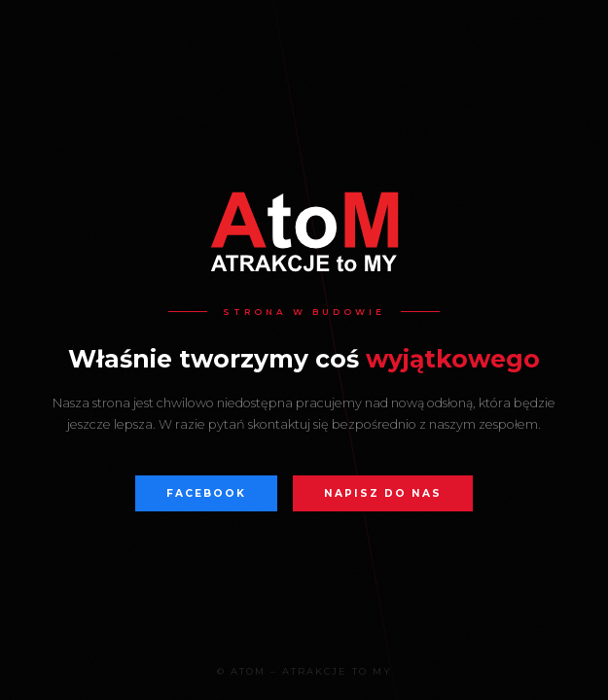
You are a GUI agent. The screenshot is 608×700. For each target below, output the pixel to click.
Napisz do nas (383, 493)
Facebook (206, 493)
